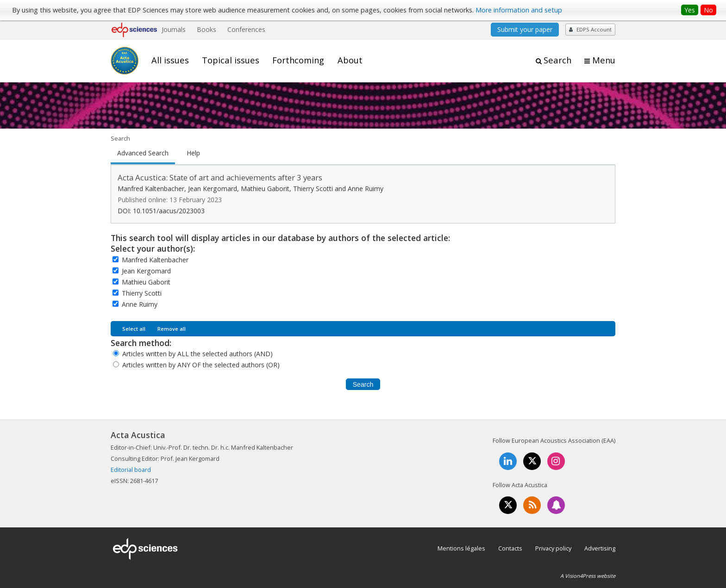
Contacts (510, 548)
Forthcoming (298, 60)
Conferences (246, 29)
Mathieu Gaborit (146, 282)
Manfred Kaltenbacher (155, 260)
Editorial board (131, 470)
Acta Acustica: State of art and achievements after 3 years (220, 177)
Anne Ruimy (140, 304)
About (350, 60)
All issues (170, 60)
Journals (174, 29)
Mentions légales (461, 548)
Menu (604, 60)
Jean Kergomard (146, 271)
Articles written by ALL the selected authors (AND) (197, 354)
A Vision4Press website (588, 576)
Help (193, 153)
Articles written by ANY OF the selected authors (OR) (201, 365)
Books (207, 29)
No (708, 10)
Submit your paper (525, 29)
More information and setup (519, 10)
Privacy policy (553, 548)
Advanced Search (143, 153)
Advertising (600, 548)
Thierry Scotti (142, 293)
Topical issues (231, 60)
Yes (690, 10)
